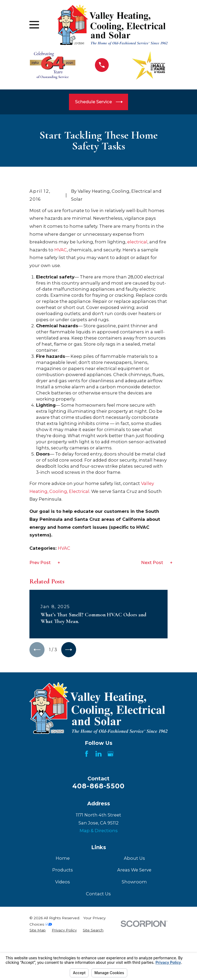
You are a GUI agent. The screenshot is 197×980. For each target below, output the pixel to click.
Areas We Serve (134, 935)
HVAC (61, 314)
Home (63, 923)
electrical (137, 307)
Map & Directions (99, 896)
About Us (134, 923)
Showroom (134, 947)
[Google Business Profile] (110, 819)
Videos (63, 947)
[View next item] (70, 714)
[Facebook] (87, 819)
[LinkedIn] (98, 819)
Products (63, 935)
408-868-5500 (99, 851)
